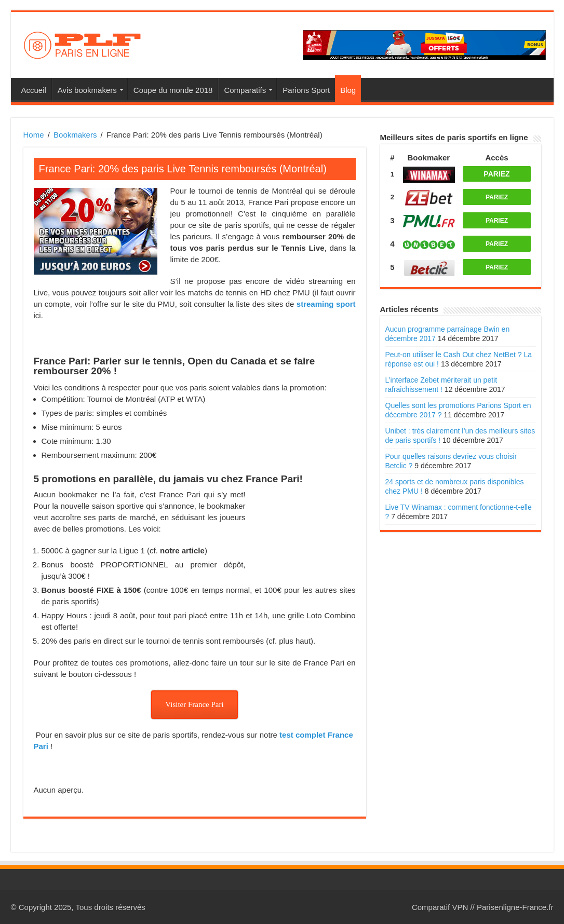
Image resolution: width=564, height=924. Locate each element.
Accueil (34, 90)
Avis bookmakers (87, 90)
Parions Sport (306, 90)
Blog (348, 90)
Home (34, 135)
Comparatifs (245, 90)
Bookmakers (75, 135)
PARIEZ (496, 174)
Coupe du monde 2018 (173, 90)
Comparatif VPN (440, 907)
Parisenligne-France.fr (515, 907)
